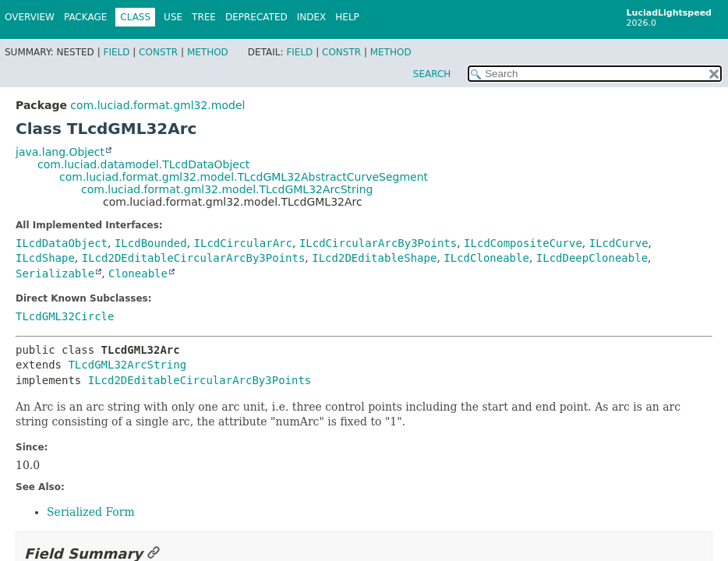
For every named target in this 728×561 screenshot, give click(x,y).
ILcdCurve (619, 243)
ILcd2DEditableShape (374, 258)
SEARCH (432, 74)
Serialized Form (91, 512)
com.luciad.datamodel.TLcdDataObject (143, 164)
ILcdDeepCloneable (592, 258)
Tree (204, 17)
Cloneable (138, 273)
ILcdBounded (151, 243)
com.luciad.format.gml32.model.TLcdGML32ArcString (227, 189)
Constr (158, 52)
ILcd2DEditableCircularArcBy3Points (194, 258)
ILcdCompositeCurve (523, 243)
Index (312, 17)
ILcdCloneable (486, 258)
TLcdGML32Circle (65, 316)
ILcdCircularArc (243, 243)
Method (208, 52)
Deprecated (256, 17)
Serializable (55, 273)
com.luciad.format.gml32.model (157, 105)
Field (116, 52)
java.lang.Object (60, 152)
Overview (30, 17)
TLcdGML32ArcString (127, 365)
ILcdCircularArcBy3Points (378, 243)
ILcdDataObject (62, 243)
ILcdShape (45, 258)
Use (173, 17)
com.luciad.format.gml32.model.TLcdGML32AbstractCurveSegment (244, 177)
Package (85, 17)
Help (347, 17)
